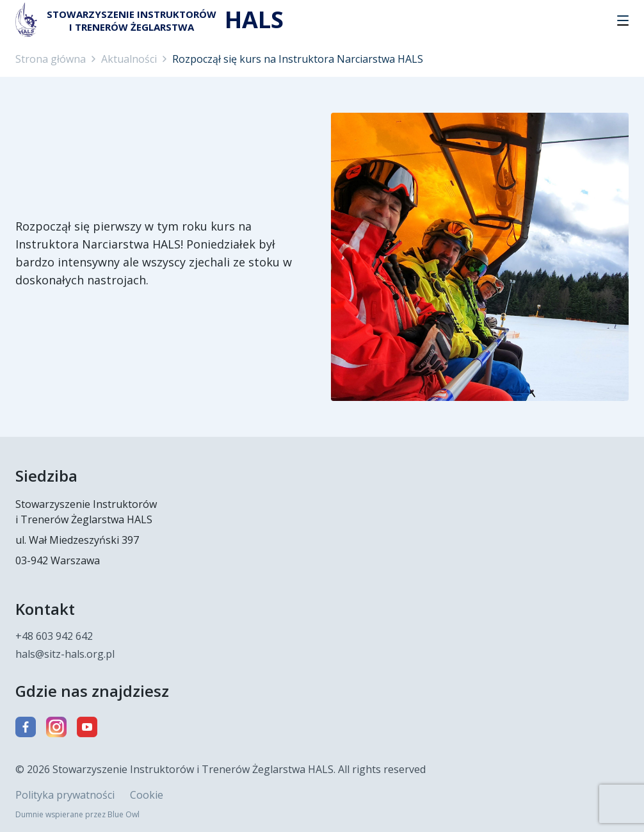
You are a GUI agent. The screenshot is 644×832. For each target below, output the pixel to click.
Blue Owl (124, 814)
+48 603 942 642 (54, 636)
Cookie (147, 795)
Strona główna (51, 59)
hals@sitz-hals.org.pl (65, 654)
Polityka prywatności (65, 795)
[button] (623, 20)
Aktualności (129, 59)
